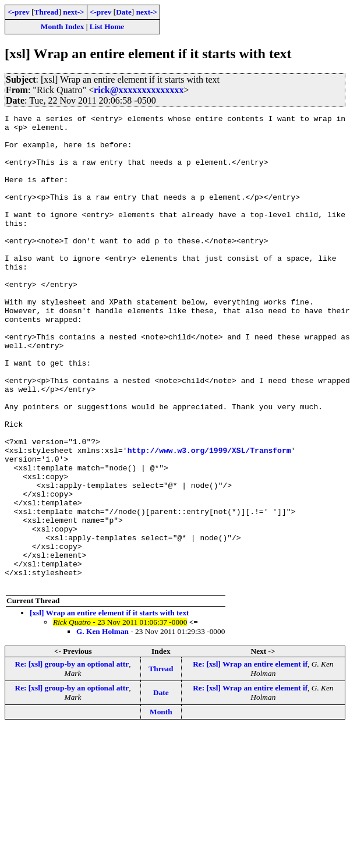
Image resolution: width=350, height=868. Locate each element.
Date (124, 12)
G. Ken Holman (102, 726)
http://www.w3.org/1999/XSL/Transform (209, 518)
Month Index (62, 26)
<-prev (19, 12)
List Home (107, 26)
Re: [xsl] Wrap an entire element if (250, 758)
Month (161, 806)
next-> (73, 12)
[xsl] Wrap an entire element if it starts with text (109, 707)
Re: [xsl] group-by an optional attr (72, 758)
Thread (46, 12)
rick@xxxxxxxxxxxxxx (139, 90)
